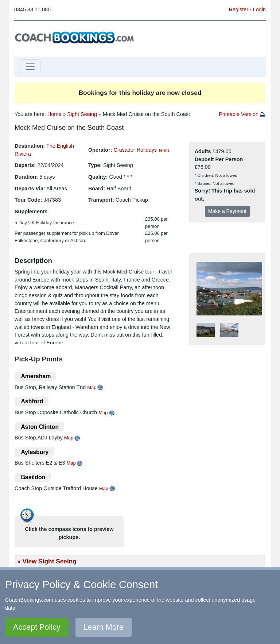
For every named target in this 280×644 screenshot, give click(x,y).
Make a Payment (227, 211)
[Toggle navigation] (30, 67)
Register (238, 9)
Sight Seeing (82, 114)
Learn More (104, 627)
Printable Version (242, 114)
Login (259, 9)
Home (54, 114)
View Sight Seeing (49, 561)
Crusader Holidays (135, 150)
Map (92, 387)
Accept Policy (37, 627)
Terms (164, 150)
